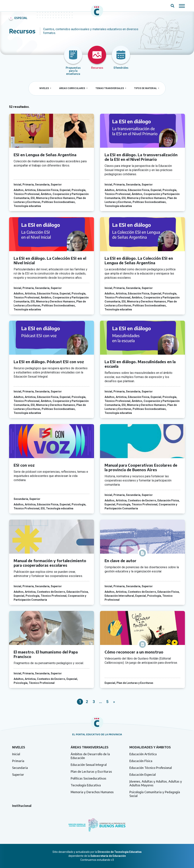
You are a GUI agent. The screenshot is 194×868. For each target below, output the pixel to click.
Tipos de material (146, 88)
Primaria (18, 761)
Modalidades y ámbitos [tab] (150, 747)
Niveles (44, 88)
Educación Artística (143, 754)
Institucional (22, 806)
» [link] (114, 702)
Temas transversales (110, 88)
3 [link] (94, 702)
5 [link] (107, 702)
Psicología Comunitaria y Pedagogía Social (155, 794)
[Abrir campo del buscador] (172, 6)
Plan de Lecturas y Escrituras (91, 772)
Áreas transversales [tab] (90, 747)
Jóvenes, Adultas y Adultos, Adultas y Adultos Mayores (156, 783)
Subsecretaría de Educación (108, 856)
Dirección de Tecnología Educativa (120, 852)
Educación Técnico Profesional (151, 768)
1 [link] (80, 702)
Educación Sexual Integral (89, 765)
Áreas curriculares (72, 88)
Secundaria (20, 768)
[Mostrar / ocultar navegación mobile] (182, 6)
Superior (18, 775)
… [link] (101, 702)
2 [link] (87, 702)
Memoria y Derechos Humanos (92, 792)
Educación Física (141, 761)
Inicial (16, 754)
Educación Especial (143, 775)
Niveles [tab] (19, 747)
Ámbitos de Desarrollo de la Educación (90, 756)
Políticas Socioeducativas (88, 778)
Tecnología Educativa (86, 785)
